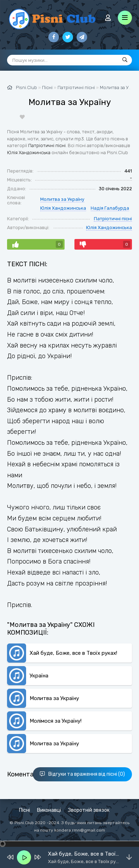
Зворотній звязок (89, 810)
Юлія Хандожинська (29, 153)
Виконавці (49, 810)
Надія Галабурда (110, 208)
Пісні (25, 810)
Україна (39, 676)
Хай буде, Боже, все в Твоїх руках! (73, 653)
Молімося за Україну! (56, 721)
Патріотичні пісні (47, 145)
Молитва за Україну (62, 199)
